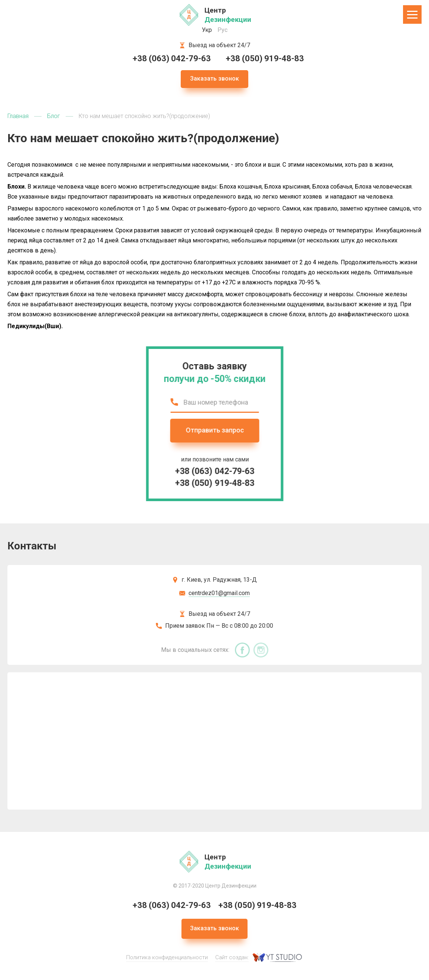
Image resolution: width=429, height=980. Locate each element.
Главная (18, 116)
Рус (222, 30)
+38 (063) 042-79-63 (172, 59)
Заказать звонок (214, 79)
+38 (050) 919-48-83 (265, 59)
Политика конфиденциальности (167, 957)
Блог (54, 116)
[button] (412, 14)
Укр (207, 30)
